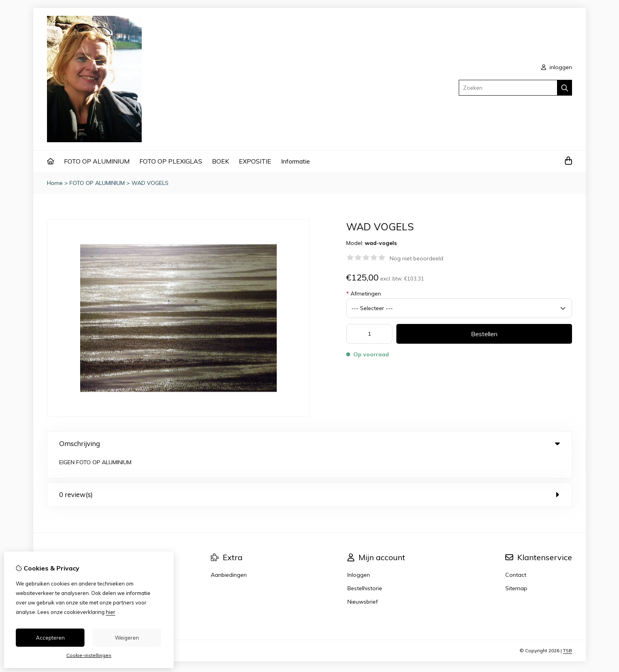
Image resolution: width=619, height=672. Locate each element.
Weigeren (127, 638)
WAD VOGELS (150, 183)
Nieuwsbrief (363, 579)
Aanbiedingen (229, 552)
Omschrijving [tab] (309, 443)
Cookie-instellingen (89, 655)
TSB (567, 628)
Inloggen (359, 552)
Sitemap (516, 566)
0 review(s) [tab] (309, 472)
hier (111, 612)
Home (55, 183)
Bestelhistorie (365, 566)
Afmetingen (364, 294)
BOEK (220, 161)
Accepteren (50, 638)
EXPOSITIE (255, 161)
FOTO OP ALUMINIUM (97, 161)
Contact (516, 552)
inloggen (557, 67)
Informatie (295, 161)
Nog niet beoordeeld (416, 258)
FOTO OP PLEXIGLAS (171, 161)
